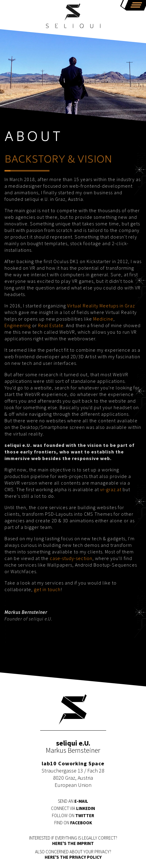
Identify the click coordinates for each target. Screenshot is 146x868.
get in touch (47, 589)
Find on (73, 823)
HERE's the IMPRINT (73, 843)
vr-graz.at (111, 489)
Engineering (18, 325)
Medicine (103, 319)
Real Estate (51, 325)
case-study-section (71, 558)
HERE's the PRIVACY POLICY (73, 857)
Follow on (73, 815)
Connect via (73, 808)
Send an (73, 801)
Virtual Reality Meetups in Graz (101, 306)
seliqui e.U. (73, 17)
